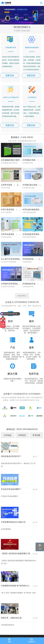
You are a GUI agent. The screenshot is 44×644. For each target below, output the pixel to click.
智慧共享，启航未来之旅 (11, 618)
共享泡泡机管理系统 (31, 249)
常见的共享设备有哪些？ (11, 489)
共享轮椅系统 (28, 274)
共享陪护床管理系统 (10, 299)
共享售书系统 (7, 200)
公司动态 (8, 435)
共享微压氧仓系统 (30, 200)
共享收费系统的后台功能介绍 (13, 522)
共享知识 (22, 435)
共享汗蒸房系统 (8, 225)
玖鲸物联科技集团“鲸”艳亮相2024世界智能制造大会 (16, 586)
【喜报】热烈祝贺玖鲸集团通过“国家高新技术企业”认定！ (16, 554)
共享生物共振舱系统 (31, 225)
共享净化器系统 (8, 249)
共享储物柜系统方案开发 (11, 175)
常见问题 (36, 435)
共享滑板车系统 (29, 175)
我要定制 (10, 75)
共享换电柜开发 (29, 299)
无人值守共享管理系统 (11, 274)
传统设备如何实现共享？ (11, 456)
